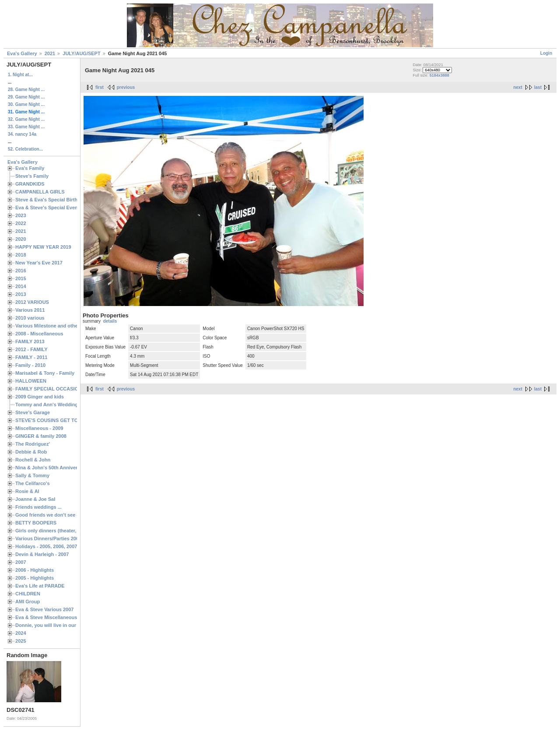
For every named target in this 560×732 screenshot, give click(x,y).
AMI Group (28, 602)
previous (126, 87)
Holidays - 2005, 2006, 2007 (46, 546)
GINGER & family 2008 (41, 436)
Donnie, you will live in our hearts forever (62, 625)
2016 (21, 271)
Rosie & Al (27, 491)
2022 (21, 223)
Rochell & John (33, 460)
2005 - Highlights (35, 578)
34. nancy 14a (22, 134)
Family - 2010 (30, 365)
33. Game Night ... (26, 127)
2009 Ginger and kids (40, 397)
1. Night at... (20, 75)
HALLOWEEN (31, 381)
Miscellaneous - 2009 (39, 428)
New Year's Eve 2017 (39, 263)
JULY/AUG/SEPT (81, 53)
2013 (21, 294)
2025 (21, 641)
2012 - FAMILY (31, 349)
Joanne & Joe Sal (35, 499)
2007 (21, 562)
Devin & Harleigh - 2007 (42, 554)
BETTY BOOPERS (36, 523)
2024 (21, 633)
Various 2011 (30, 310)
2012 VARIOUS (32, 302)
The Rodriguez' (33, 444)
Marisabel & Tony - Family (45, 373)
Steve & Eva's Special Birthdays (52, 200)
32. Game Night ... (26, 119)
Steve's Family (32, 176)
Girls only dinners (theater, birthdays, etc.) (64, 531)
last (538, 87)
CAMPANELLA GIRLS (40, 192)
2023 (21, 215)
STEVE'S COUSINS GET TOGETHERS (58, 420)
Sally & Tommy (32, 475)
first (100, 87)
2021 (50, 53)
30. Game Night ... (26, 104)
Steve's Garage (33, 412)
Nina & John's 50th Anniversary (51, 468)
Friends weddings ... (38, 507)
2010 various (30, 318)
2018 (21, 255)
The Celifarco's (33, 483)
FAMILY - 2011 (31, 357)
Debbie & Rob (31, 452)
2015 (21, 278)
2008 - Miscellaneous (39, 334)
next (518, 87)
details (110, 321)
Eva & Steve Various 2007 (45, 609)
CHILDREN (28, 594)
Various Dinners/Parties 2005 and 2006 (59, 538)
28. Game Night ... (26, 90)
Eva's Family (30, 168)
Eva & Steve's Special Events (49, 208)
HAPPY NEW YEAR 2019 (43, 247)
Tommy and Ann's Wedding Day (52, 405)
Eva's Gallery (22, 53)
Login (546, 53)
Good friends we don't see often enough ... (64, 515)
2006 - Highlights (35, 570)
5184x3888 (439, 75)
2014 (21, 286)
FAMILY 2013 (30, 341)
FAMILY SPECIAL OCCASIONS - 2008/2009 (64, 389)
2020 (21, 239)
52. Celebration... (25, 149)
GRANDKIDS (30, 184)
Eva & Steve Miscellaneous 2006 (52, 617)
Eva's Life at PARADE (40, 586)
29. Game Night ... (26, 97)
